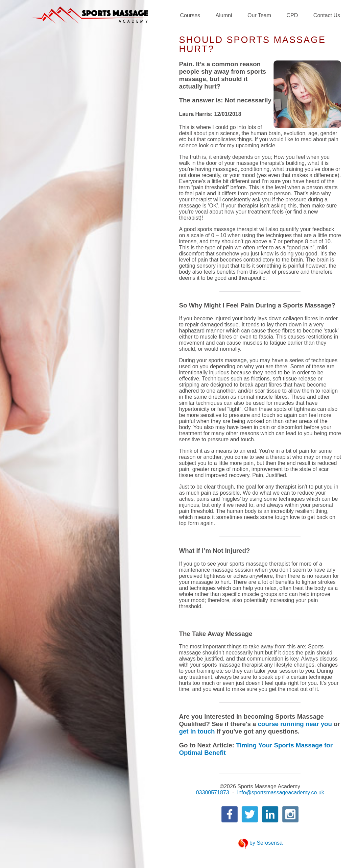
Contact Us (327, 15)
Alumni (224, 15)
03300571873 (213, 792)
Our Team (259, 15)
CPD (292, 15)
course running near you (295, 724)
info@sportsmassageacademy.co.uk (281, 792)
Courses (190, 15)
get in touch (197, 731)
